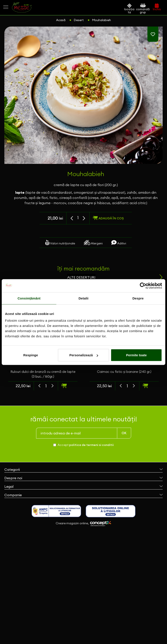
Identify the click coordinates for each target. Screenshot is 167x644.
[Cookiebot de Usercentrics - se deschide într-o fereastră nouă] (143, 286)
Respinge (31, 355)
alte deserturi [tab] (81, 277)
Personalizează (84, 355)
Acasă (61, 20)
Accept (86, 445)
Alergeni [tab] (93, 243)
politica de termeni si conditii (91, 445)
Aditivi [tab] (119, 243)
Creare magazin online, (83, 524)
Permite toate (136, 355)
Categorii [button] (83, 469)
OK (124, 433)
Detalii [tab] (83, 298)
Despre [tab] (138, 298)
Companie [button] (83, 495)
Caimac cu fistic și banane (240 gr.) (124, 372)
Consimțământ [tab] (29, 298)
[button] (72, 218)
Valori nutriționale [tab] (60, 243)
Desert (79, 20)
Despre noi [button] (83, 478)
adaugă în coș (108, 218)
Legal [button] (83, 486)
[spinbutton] (78, 218)
